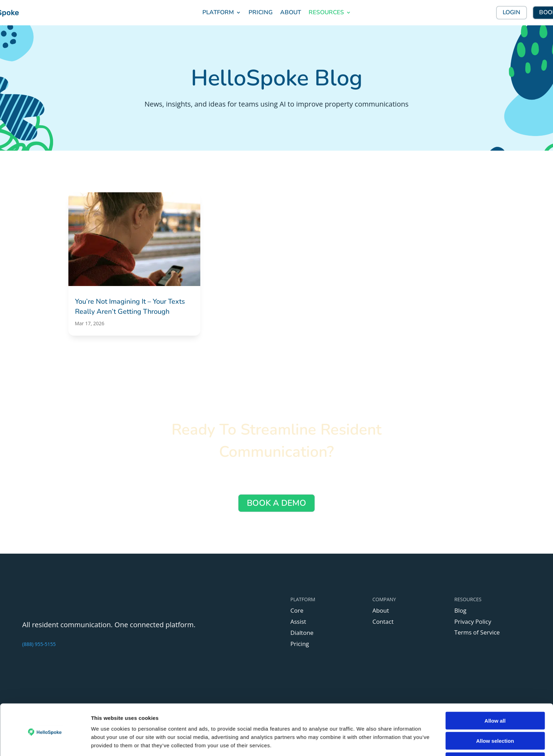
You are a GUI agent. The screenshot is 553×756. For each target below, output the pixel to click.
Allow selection (495, 636)
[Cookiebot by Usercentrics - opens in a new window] (45, 663)
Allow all (495, 616)
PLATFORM (218, 12)
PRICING (261, 12)
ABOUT (291, 12)
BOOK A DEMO (276, 503)
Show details (364, 663)
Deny (495, 657)
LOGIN (512, 12)
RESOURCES (326, 12)
